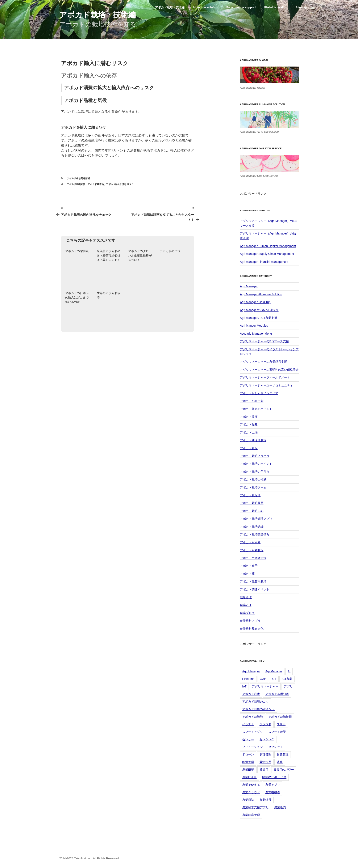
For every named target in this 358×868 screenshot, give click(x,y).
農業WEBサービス (274, 777)
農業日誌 (248, 800)
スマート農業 (277, 732)
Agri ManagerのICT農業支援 (259, 318)
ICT (274, 679)
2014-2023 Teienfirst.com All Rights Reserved (89, 858)
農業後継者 (273, 792)
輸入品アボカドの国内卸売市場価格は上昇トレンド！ (108, 255)
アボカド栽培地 (96, 184)
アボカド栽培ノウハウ (255, 456)
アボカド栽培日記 (252, 511)
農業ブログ (247, 613)
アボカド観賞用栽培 (253, 581)
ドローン (248, 754)
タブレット (276, 747)
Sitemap (301, 7)
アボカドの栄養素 (77, 251)
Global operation (276, 7)
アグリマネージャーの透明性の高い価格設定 (269, 370)
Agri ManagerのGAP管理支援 (259, 310)
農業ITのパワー (284, 770)
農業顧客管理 (251, 815)
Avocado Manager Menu (256, 334)
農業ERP (248, 770)
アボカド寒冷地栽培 (253, 440)
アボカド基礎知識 (76, 184)
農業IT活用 (249, 777)
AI (289, 671)
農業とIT (246, 605)
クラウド (265, 724)
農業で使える (251, 785)
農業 (280, 762)
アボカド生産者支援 (253, 558)
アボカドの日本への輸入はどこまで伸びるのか (77, 297)
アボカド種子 (249, 566)
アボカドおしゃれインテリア (259, 393)
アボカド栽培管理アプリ (256, 519)
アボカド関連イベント (255, 589)
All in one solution (205, 7)
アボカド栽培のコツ (255, 702)
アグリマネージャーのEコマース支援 (264, 341)
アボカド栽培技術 (280, 717)
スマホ (281, 724)
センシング (267, 739)
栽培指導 (265, 762)
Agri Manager (249, 286)
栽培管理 (246, 597)
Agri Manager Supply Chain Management (267, 254)
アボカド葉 (247, 574)
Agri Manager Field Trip (255, 302)
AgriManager (274, 671)
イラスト (248, 724)
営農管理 (283, 754)
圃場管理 (248, 762)
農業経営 (265, 800)
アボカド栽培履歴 (252, 503)
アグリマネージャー (265, 686)
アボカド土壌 (249, 432)
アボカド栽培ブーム (253, 487)
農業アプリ (273, 785)
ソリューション (253, 747)
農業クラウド (251, 792)
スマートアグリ (253, 732)
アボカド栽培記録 (252, 527)
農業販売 (280, 807)
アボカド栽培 (249, 448)
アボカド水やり (250, 542)
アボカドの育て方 (252, 401)
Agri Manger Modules (254, 326)
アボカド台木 (251, 694)
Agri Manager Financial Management (264, 262)
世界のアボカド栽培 (108, 295)
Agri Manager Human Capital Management (268, 246)
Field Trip (248, 679)
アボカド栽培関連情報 (78, 178)
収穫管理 (265, 754)
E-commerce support (241, 7)
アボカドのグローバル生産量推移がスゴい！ (140, 255)
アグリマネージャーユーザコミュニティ (266, 385)
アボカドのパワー (171, 251)
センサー (248, 739)
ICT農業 (287, 679)
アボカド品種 (249, 424)
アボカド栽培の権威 (253, 479)
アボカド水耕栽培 (252, 550)
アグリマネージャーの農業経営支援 (263, 362)
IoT (244, 686)
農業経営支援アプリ (255, 807)
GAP (263, 679)
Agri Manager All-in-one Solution (261, 294)
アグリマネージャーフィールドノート (265, 377)
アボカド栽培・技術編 (97, 15)
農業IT (264, 770)
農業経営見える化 (252, 629)
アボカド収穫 (249, 417)
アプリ (288, 686)
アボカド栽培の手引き (255, 472)
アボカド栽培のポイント (256, 464)
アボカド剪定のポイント (256, 409)
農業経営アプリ (250, 621)
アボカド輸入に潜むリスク (120, 184)
